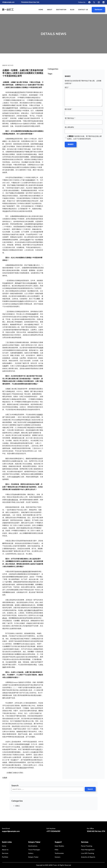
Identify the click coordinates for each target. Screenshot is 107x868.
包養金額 (35, 610)
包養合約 (24, 366)
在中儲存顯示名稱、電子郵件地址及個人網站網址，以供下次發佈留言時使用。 (84, 138)
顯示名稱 (68, 109)
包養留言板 (14, 500)
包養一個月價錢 (25, 610)
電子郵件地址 (70, 118)
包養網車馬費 (26, 572)
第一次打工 (8, 10)
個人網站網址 (69, 127)
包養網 (8, 108)
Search (90, 789)
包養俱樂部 (30, 180)
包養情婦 (40, 157)
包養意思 (16, 92)
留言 (67, 87)
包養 (33, 85)
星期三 (18, 806)
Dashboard (98, 10)
